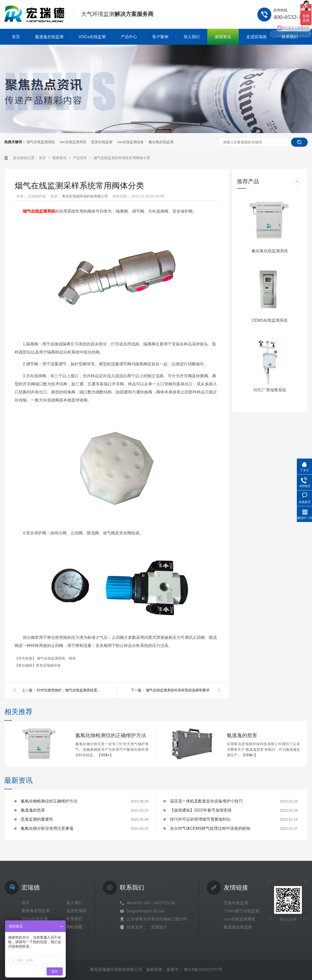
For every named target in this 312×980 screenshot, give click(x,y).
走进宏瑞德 (76, 911)
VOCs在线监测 (35, 919)
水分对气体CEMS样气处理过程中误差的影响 (210, 828)
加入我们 (74, 903)
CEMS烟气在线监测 (241, 911)
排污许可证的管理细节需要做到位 (200, 819)
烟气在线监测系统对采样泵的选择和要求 (178, 690)
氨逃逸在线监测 (36, 911)
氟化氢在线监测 (161, 142)
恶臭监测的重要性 (37, 819)
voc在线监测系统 (73, 142)
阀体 (72, 658)
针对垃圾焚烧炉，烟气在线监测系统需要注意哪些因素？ (70, 690)
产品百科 (80, 158)
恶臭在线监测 (102, 142)
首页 (43, 158)
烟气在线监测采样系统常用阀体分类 (122, 158)
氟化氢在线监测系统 (270, 251)
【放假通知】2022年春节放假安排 (201, 810)
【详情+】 (105, 755)
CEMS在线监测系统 (270, 320)
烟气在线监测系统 (41, 142)
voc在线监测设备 (130, 142)
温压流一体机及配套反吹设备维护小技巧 (206, 801)
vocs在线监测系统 (240, 919)
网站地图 (74, 927)
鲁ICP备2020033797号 (203, 970)
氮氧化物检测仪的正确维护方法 (111, 735)
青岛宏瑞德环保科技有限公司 (85, 196)
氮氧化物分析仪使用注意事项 (47, 828)
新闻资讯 (60, 158)
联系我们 (74, 919)
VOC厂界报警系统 (270, 390)
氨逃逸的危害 (242, 735)
